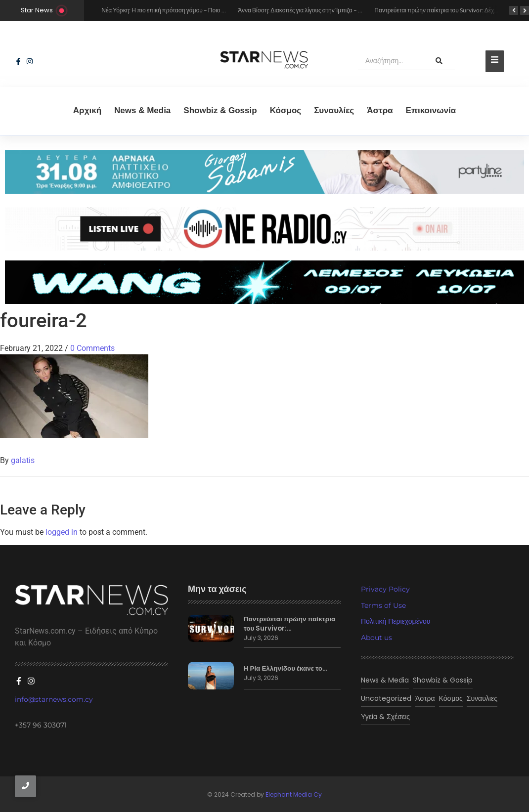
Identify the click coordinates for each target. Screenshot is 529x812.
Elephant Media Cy (294, 793)
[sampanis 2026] (264, 191)
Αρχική (87, 110)
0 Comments (92, 348)
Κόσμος (286, 110)
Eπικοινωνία (431, 110)
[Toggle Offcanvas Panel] (495, 61)
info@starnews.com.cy (54, 698)
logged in (62, 532)
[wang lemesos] (264, 282)
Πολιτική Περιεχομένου (396, 621)
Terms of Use (383, 605)
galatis (23, 460)
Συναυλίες (334, 110)
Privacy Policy (385, 589)
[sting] (264, 229)
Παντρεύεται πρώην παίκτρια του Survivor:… (288, 624)
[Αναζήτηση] (391, 61)
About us (376, 638)
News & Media (142, 110)
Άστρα (380, 110)
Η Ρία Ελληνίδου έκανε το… (284, 669)
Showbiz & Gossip (220, 110)
